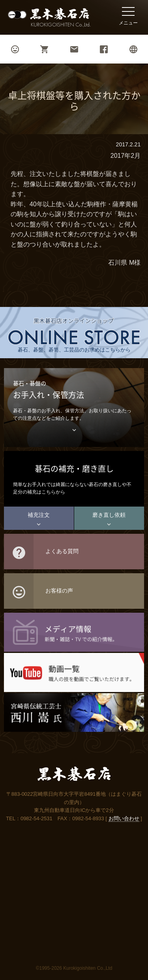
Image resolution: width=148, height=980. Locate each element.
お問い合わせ (124, 818)
